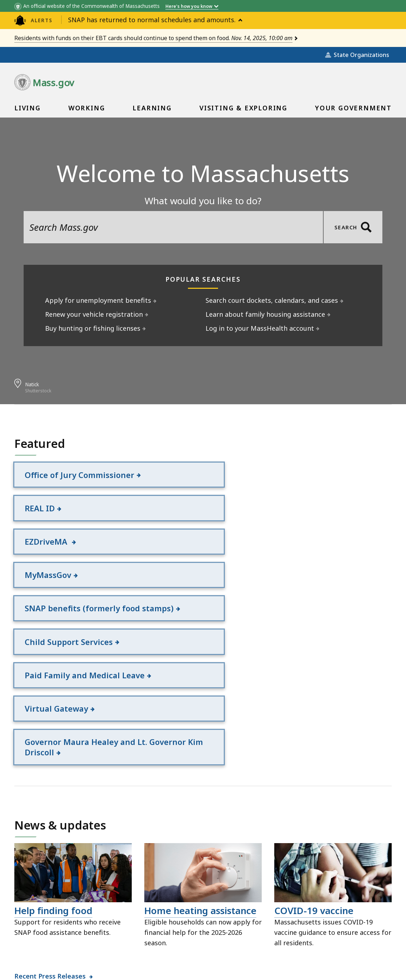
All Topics (86, 941)
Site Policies (133, 941)
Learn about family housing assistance (265, 314)
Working (87, 110)
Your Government (353, 110)
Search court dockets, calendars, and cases (272, 300)
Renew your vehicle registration (94, 314)
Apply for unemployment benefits (98, 300)
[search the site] (173, 227)
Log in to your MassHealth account (260, 328)
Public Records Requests (203, 941)
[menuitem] (28, 108)
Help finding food (53, 780)
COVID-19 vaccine (314, 780)
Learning (152, 110)
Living (28, 110)
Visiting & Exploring (243, 110)
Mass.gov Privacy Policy (287, 963)
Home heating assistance (200, 780)
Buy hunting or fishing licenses (93, 328)
